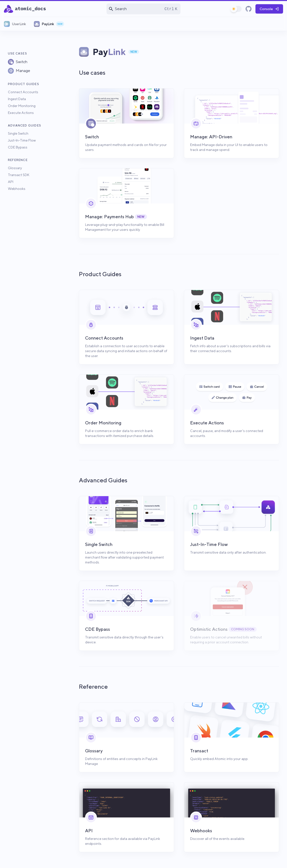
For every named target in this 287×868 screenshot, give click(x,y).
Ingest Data (17, 99)
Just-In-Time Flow (22, 140)
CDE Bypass (18, 147)
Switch (22, 62)
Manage (23, 71)
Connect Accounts (23, 92)
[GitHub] (249, 9)
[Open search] (143, 9)
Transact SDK (19, 175)
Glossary (15, 168)
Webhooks (17, 189)
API (11, 182)
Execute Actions (21, 113)
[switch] (236, 9)
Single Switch (18, 133)
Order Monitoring (22, 106)
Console (269, 9)
